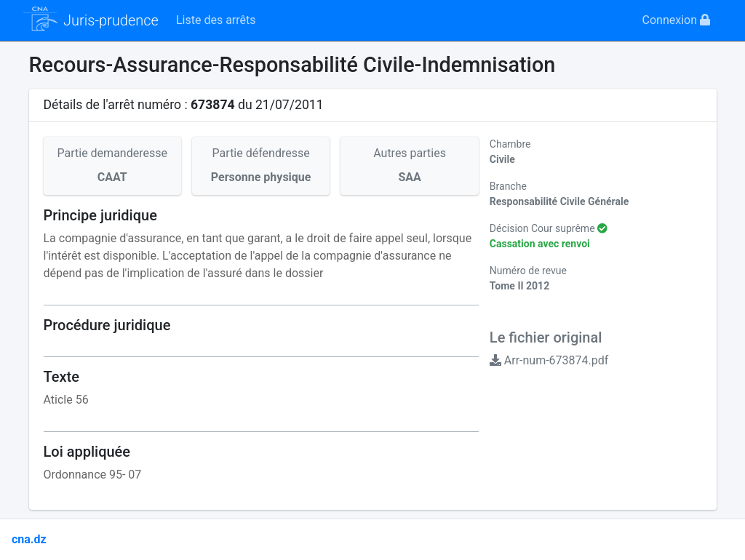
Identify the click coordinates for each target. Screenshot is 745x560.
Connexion (676, 20)
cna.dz (29, 539)
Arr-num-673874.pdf (549, 360)
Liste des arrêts (216, 20)
